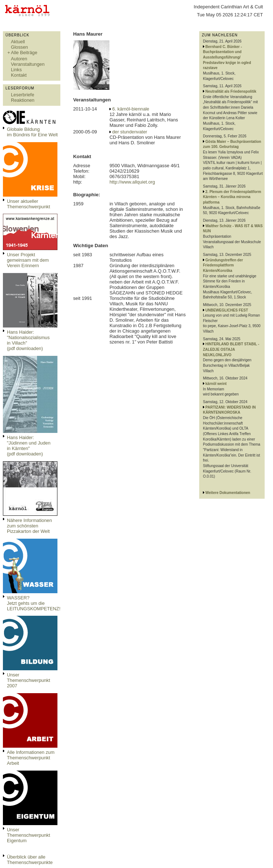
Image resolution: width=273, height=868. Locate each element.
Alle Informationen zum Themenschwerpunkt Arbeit (31, 758)
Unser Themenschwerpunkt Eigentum (29, 835)
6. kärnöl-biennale (131, 109)
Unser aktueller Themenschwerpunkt (29, 204)
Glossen (19, 47)
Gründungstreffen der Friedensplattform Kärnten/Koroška (223, 265)
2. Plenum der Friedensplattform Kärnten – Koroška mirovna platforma (232, 197)
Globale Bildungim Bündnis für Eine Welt (32, 132)
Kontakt (19, 75)
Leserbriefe (23, 95)
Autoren (19, 59)
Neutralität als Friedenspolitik (231, 91)
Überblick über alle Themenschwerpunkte (30, 860)
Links (16, 70)
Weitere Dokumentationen (228, 493)
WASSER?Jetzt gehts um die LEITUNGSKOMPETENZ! (34, 603)
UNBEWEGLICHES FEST (227, 310)
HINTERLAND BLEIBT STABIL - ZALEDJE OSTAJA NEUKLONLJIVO (231, 349)
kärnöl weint (216, 384)
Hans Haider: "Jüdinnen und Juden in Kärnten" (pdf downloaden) (29, 446)
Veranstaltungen (28, 64)
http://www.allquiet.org (132, 182)
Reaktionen (23, 100)
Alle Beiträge (24, 53)
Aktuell (18, 42)
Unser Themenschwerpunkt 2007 (29, 680)
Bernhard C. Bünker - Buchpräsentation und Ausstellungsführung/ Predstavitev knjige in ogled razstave (227, 57)
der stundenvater (130, 132)
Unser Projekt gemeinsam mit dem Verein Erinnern (28, 260)
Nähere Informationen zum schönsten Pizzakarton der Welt (29, 526)
